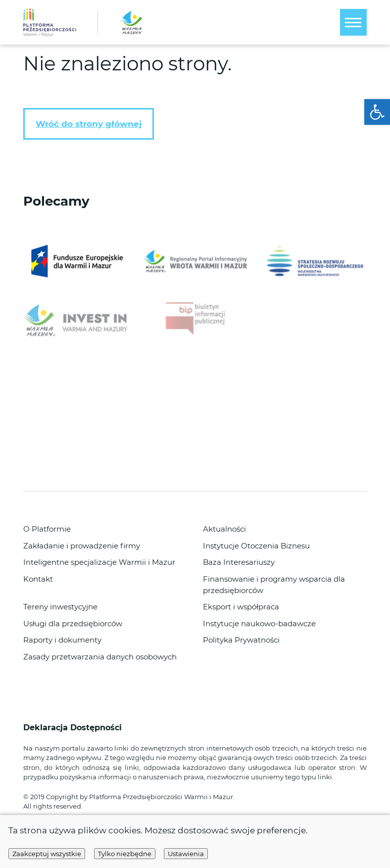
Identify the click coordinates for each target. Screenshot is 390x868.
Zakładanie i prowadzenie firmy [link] (82, 546)
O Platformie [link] (47, 529)
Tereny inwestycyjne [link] (60, 607)
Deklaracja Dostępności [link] (74, 728)
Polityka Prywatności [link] (241, 640)
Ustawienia (186, 854)
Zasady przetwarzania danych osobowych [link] (100, 657)
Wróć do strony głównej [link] (89, 124)
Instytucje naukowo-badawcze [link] (259, 624)
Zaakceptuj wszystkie (47, 854)
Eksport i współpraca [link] (241, 607)
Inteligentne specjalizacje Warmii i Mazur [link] (99, 562)
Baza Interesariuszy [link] (239, 562)
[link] (377, 112)
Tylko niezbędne (125, 854)
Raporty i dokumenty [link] (62, 640)
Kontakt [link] (38, 579)
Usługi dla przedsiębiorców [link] (73, 624)
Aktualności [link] (224, 529)
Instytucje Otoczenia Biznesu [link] (256, 546)
